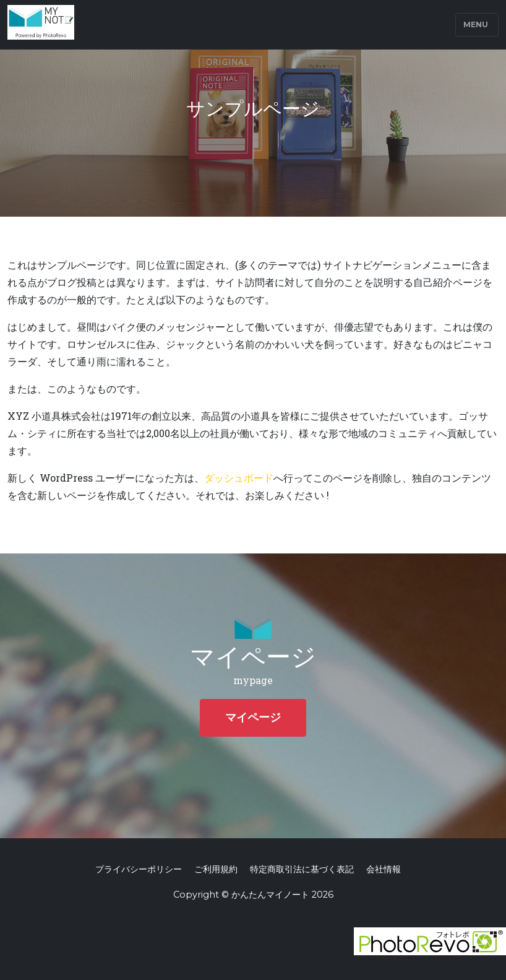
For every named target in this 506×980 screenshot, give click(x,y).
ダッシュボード (239, 478)
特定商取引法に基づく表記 (302, 869)
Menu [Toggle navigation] (476, 24)
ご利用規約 (216, 869)
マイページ (253, 718)
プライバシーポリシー (139, 869)
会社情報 (384, 869)
